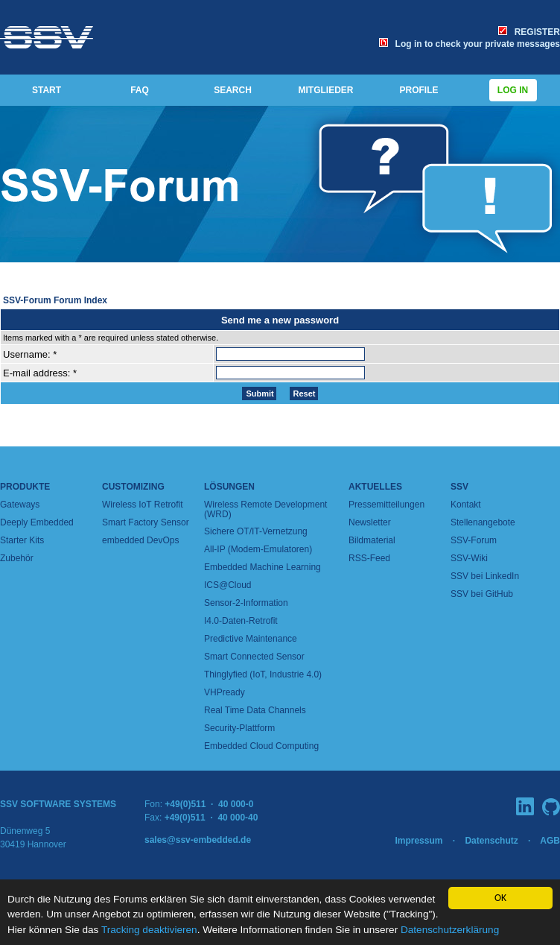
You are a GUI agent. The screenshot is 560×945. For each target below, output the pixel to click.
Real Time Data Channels (255, 710)
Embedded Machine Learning (262, 567)
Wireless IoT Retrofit (142, 505)
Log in (513, 90)
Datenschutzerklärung (450, 930)
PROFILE (419, 90)
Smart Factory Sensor (146, 522)
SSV (459, 487)
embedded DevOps (140, 540)
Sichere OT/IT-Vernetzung (256, 531)
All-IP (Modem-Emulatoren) (258, 549)
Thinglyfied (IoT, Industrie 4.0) (263, 674)
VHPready (225, 692)
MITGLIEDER (326, 90)
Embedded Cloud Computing (261, 746)
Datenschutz (491, 841)
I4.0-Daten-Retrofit (241, 621)
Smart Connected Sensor (254, 657)
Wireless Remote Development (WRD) (265, 509)
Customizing (133, 487)
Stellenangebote (483, 522)
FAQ (140, 90)
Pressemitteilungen (386, 505)
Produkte (25, 487)
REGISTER (529, 32)
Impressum (419, 841)
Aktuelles (375, 487)
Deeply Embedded (37, 522)
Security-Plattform (239, 728)
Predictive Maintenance (251, 639)
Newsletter (370, 522)
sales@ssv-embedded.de (198, 840)
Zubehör (17, 558)
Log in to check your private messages (470, 44)
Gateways (20, 505)
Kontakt (466, 505)
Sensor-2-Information (246, 603)
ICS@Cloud (228, 585)
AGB (550, 841)
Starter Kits (22, 540)
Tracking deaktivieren (149, 930)
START (47, 90)
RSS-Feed (369, 558)
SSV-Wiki (469, 558)
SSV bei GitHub (482, 594)
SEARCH (233, 90)
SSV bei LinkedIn (485, 576)
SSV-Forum (474, 540)
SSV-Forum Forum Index (55, 300)
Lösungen (229, 487)
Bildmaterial (372, 540)
